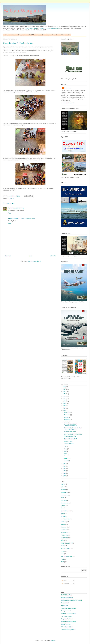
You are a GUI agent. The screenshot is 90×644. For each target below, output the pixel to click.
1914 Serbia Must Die (70, 436)
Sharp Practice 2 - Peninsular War (73, 434)
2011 (64, 473)
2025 (64, 389)
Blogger (53, 640)
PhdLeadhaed (65, 603)
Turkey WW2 (31, 35)
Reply (9, 213)
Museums (64, 527)
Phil (9, 208)
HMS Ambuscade (65, 35)
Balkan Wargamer (23, 11)
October (67, 417)
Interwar (63, 514)
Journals (63, 516)
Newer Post (8, 256)
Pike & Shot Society (66, 616)
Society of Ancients (66, 611)
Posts (64, 581)
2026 (64, 387)
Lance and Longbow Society (69, 608)
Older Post (53, 256)
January (67, 461)
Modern (63, 524)
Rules (62, 540)
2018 (64, 406)
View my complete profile (68, 103)
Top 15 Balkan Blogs (67, 595)
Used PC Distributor (14, 218)
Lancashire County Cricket (68, 630)
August (66, 422)
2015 (64, 464)
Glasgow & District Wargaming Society (50, 28)
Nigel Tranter (21, 35)
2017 (64, 408)
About (13, 35)
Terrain (63, 551)
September (67, 420)
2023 (64, 394)
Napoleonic (11, 199)
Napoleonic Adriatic (52, 35)
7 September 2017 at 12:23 (27, 218)
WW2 (62, 562)
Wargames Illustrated (67, 619)
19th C (63, 487)
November (67, 415)
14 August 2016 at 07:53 (17, 208)
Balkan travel (64, 492)
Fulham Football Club (67, 627)
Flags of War (64, 606)
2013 (64, 469)
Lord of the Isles (65, 519)
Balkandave (68, 88)
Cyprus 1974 (41, 35)
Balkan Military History (31, 28)
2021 (64, 399)
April (66, 454)
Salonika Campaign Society (68, 614)
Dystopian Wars (65, 503)
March (66, 456)
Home (6, 35)
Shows (63, 546)
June (66, 449)
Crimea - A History (69, 444)
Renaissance (64, 538)
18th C (63, 484)
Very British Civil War (67, 556)
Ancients (63, 490)
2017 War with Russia (70, 432)
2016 (64, 410)
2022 (64, 396)
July (66, 447)
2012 (64, 471)
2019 (64, 403)
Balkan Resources (66, 624)
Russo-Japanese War (67, 543)
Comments (66, 584)
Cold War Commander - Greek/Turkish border (70, 425)
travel (62, 554)
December (67, 412)
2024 (64, 391)
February (67, 458)
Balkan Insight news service (68, 622)
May (66, 451)
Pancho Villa (64, 535)
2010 (64, 476)
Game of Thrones (66, 511)
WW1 (62, 559)
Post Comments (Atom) (34, 261)
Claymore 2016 (68, 441)
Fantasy (63, 506)
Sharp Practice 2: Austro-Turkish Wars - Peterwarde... (73, 429)
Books (63, 498)
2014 (64, 466)
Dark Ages (64, 500)
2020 (64, 401)
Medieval (63, 522)
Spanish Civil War (66, 548)
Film (62, 508)
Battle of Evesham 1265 (70, 439)
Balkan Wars (64, 495)
